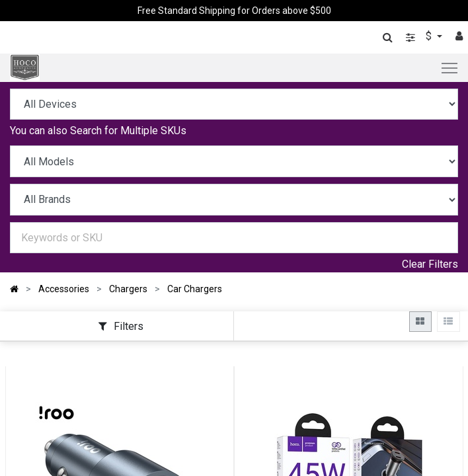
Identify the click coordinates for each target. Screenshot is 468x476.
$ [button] (430, 36)
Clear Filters (430, 264)
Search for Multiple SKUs (128, 131)
